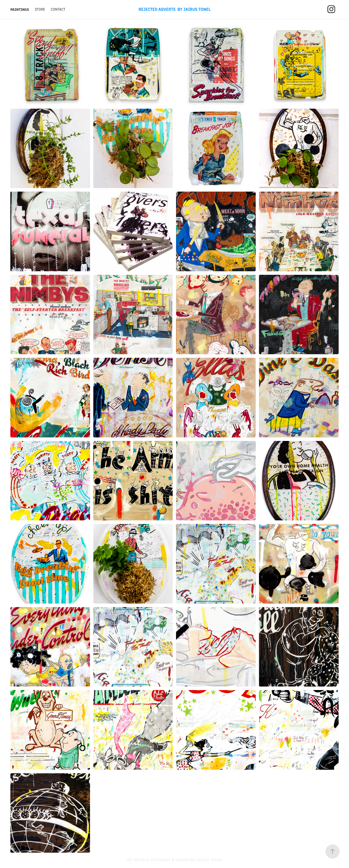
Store (40, 9)
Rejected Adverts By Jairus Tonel (175, 9)
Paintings (20, 9)
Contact (58, 9)
